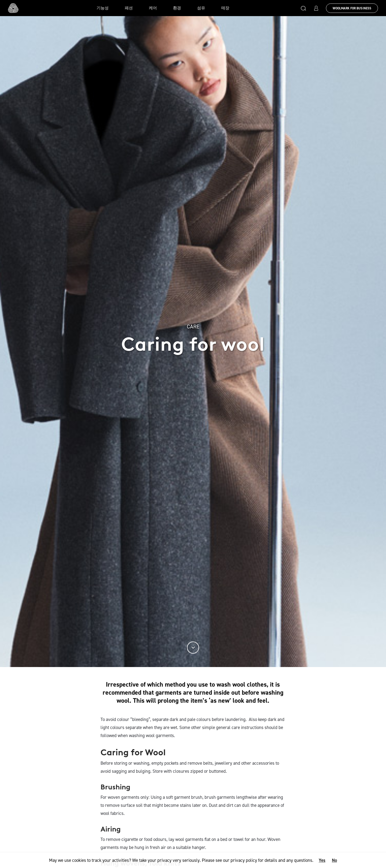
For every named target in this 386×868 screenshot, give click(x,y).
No (334, 860)
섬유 (201, 8)
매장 (225, 8)
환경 (177, 8)
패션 (129, 8)
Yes (322, 860)
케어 (153, 8)
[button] (303, 8)
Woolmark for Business (352, 8)
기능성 (103, 8)
